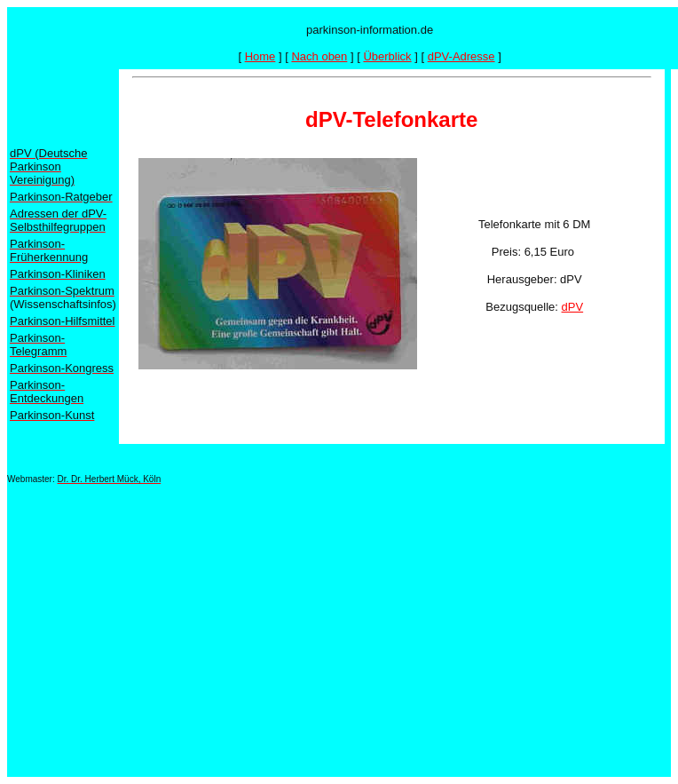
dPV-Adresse (461, 56)
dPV (573, 307)
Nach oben (319, 56)
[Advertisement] (312, 622)
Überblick (387, 56)
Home (260, 56)
